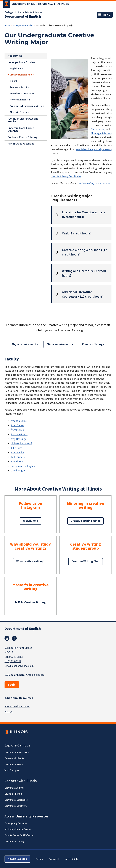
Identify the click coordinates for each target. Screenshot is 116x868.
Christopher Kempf (21, 444)
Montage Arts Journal (103, 133)
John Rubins (17, 453)
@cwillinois (30, 521)
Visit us (9, 712)
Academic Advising (20, 87)
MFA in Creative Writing (21, 144)
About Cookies (17, 859)
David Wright (18, 471)
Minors (13, 81)
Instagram (7, 638)
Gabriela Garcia (19, 435)
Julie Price (16, 448)
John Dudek (17, 426)
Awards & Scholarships (22, 93)
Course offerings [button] (93, 344)
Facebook (14, 638)
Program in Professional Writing (27, 106)
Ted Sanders (18, 457)
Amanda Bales (19, 421)
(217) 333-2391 (13, 661)
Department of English (23, 17)
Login (12, 685)
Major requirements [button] (25, 344)
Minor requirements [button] (60, 344)
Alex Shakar (17, 462)
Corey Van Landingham (23, 466)
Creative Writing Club (86, 562)
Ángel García (18, 430)
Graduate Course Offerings (23, 137)
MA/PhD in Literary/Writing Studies (23, 120)
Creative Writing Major (22, 75)
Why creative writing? (31, 562)
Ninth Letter (98, 129)
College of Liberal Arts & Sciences (23, 12)
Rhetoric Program (19, 112)
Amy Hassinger (19, 439)
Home (7, 25)
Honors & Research (20, 100)
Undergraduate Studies (23, 25)
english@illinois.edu (23, 666)
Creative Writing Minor (85, 521)
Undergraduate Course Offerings (21, 129)
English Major (17, 68)
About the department (17, 706)
